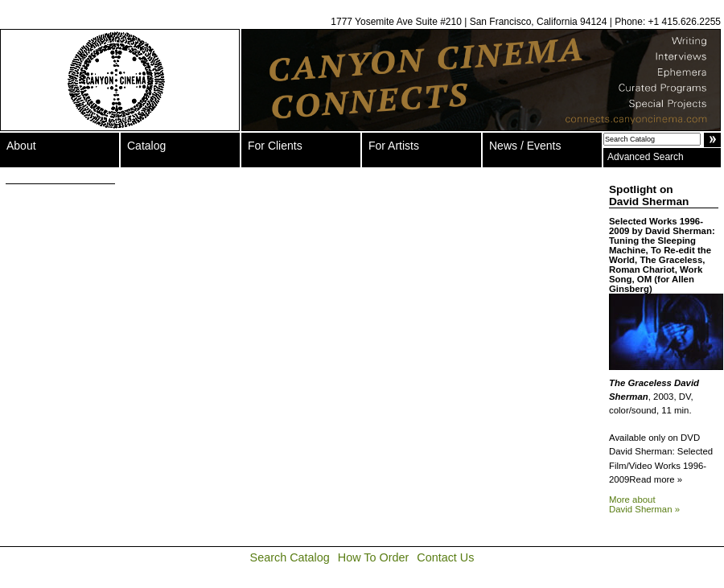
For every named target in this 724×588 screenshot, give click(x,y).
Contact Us (445, 557)
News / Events (525, 146)
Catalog (146, 146)
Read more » (656, 479)
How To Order (374, 557)
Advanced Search (646, 157)
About (21, 146)
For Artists (394, 146)
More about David (644, 504)
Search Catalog (290, 557)
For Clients (275, 146)
